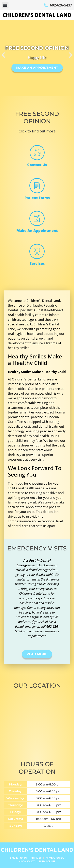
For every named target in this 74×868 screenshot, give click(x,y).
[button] (5, 5)
